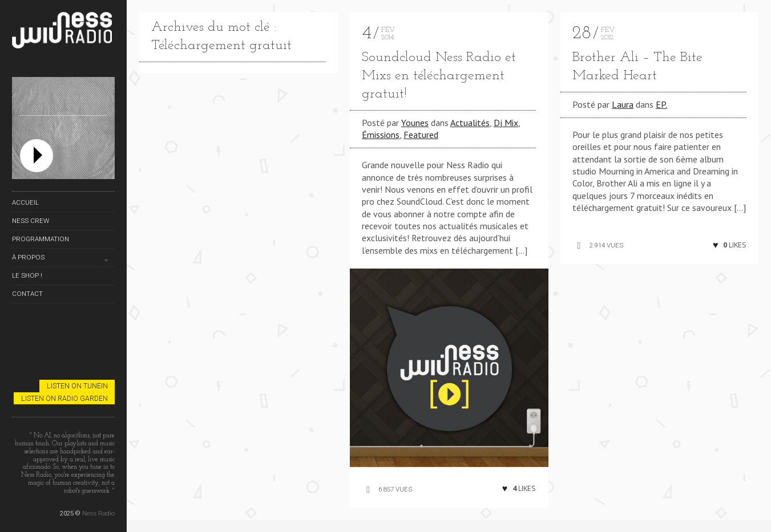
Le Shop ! (27, 275)
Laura (623, 104)
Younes (415, 123)
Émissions (381, 135)
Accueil (25, 202)
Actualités (470, 123)
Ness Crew (31, 221)
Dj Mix (506, 123)
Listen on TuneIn (77, 386)
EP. (661, 104)
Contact (27, 294)
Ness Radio (98, 513)
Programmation (41, 239)
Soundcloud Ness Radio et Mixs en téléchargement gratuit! (439, 76)
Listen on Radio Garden (64, 398)
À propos (28, 257)
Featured (421, 135)
